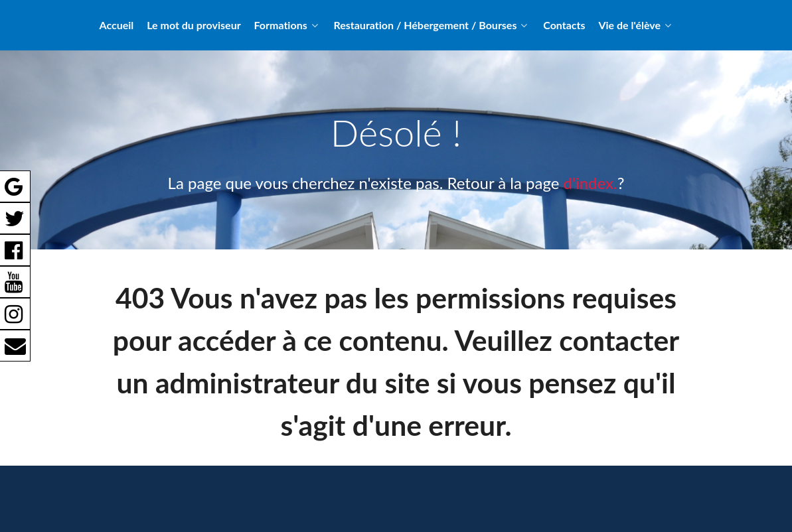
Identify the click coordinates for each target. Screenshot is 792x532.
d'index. (591, 183)
